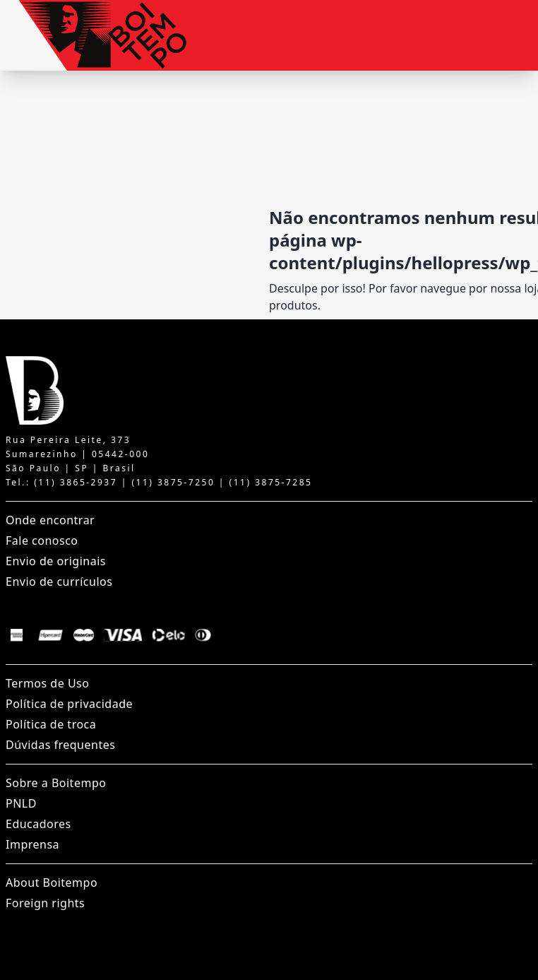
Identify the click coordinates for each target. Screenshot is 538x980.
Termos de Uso (47, 683)
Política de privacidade (69, 704)
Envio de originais (56, 561)
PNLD (21, 803)
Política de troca (51, 724)
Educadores (38, 824)
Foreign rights (45, 903)
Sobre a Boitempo (56, 783)
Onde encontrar (50, 520)
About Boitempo (52, 882)
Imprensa (32, 844)
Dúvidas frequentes (60, 745)
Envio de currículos (59, 581)
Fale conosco (42, 541)
